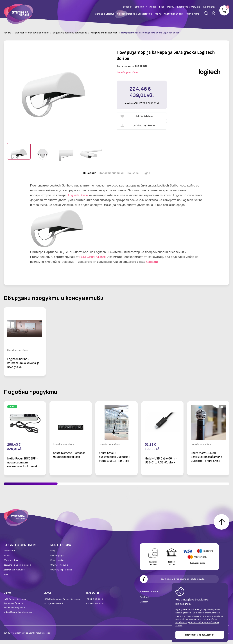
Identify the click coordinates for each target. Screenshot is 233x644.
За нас (153, 7)
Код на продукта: (126, 66)
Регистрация (57, 560)
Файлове (135, 172)
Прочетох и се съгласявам (200, 635)
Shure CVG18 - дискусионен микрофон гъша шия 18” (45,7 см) (115, 455)
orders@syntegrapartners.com (18, 616)
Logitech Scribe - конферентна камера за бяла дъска (23, 361)
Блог (162, 7)
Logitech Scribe (79, 193)
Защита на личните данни (18, 569)
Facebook (127, 7)
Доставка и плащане (189, 7)
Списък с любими (59, 569)
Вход (53, 555)
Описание (85, 172)
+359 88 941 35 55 (95, 608)
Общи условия (11, 565)
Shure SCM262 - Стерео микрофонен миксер (69, 453)
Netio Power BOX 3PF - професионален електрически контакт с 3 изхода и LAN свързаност (25, 460)
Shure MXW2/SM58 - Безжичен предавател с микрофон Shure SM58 (207, 455)
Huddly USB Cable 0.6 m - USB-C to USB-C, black (161, 458)
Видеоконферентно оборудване (70, 33)
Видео (151, 172)
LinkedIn (140, 7)
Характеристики (111, 172)
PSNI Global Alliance (93, 255)
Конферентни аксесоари (104, 33)
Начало (7, 33)
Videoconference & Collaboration (32, 33)
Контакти (209, 7)
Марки (171, 7)
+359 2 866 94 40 (94, 603)
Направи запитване (127, 72)
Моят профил (57, 565)
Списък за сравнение (61, 574)
